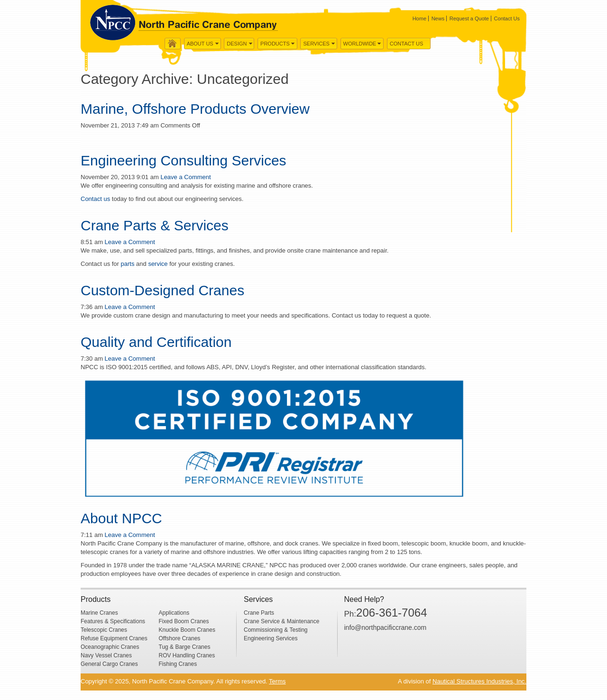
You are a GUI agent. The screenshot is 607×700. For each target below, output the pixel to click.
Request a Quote (469, 18)
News (438, 18)
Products (275, 44)
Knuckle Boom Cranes (187, 630)
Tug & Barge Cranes (185, 647)
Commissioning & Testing (276, 630)
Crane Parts (259, 613)
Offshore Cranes (180, 638)
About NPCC (121, 518)
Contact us (95, 199)
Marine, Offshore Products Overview (195, 109)
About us (200, 44)
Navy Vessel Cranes (106, 655)
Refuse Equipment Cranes (114, 638)
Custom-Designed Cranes (162, 290)
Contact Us (507, 18)
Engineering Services (271, 638)
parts (127, 264)
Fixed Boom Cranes (184, 621)
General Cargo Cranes (109, 664)
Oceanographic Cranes (110, 647)
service (158, 264)
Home (419, 18)
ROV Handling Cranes (187, 655)
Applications (174, 613)
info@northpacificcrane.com (386, 627)
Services (316, 44)
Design (237, 44)
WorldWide (360, 44)
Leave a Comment (185, 177)
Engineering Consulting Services (184, 160)
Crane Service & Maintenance (281, 621)
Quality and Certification (156, 342)
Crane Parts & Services (155, 225)
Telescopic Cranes (104, 630)
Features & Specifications (113, 621)
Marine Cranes (99, 613)
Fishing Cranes (178, 664)
